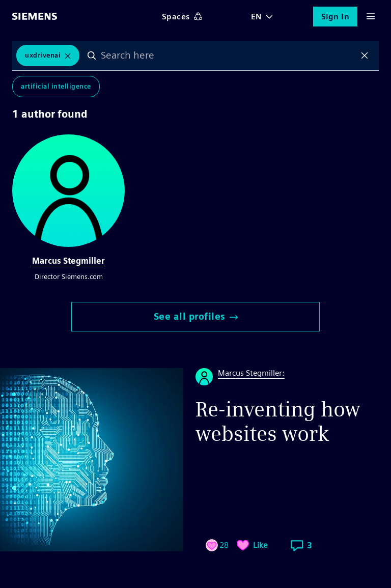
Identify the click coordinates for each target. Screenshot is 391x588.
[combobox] (228, 55)
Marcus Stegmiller (68, 261)
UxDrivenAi (43, 55)
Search (92, 55)
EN (257, 17)
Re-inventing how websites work (278, 422)
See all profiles (196, 316)
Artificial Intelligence (56, 86)
